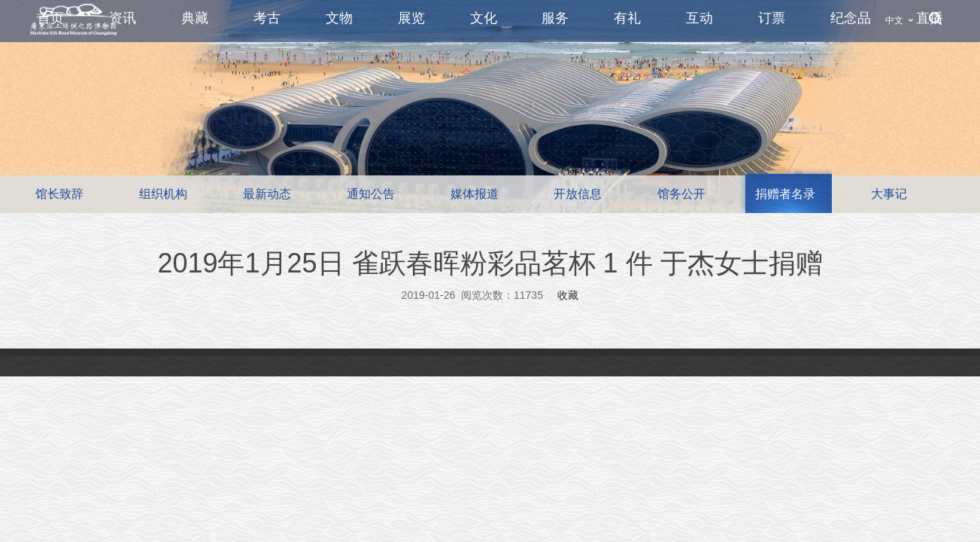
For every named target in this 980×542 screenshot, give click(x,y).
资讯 (123, 18)
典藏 (195, 18)
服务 (555, 18)
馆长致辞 (59, 194)
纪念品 (851, 18)
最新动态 (267, 194)
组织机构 (163, 194)
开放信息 (578, 194)
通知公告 (371, 194)
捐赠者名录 (785, 194)
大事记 (889, 194)
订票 (772, 18)
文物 (339, 18)
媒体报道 (475, 194)
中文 (894, 20)
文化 (484, 18)
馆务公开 (681, 194)
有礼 (627, 18)
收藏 (568, 295)
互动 (699, 18)
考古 (267, 18)
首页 (50, 18)
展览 (411, 18)
